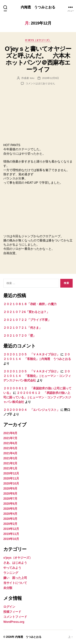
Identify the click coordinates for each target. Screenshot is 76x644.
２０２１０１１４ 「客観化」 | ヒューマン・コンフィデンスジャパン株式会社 (37, 376)
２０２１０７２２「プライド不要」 (27, 320)
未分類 (8, 588)
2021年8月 (10, 433)
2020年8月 (10, 494)
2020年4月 (10, 514)
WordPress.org (14, 622)
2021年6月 (10, 443)
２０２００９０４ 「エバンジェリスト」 (31, 410)
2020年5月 (10, 509)
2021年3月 (10, 458)
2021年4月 (10, 453)
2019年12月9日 (51, 78)
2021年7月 (10, 438)
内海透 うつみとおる (38, 7)
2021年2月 (10, 463)
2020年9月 (10, 489)
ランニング (11, 573)
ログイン (9, 607)
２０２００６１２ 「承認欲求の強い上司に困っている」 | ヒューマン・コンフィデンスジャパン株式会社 (37, 397)
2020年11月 (11, 478)
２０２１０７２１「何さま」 (23, 328)
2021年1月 (10, 468)
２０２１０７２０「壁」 (20, 336)
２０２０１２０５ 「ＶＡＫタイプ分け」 (31, 354)
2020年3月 (10, 519)
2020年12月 (11, 473)
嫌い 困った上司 (15, 578)
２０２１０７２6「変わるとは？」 (26, 312)
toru (32, 78)
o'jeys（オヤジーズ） (38, 40)
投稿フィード (12, 612)
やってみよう (12, 568)
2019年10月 (11, 539)
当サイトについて (15, 583)
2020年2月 (10, 524)
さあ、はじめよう (15, 563)
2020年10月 (11, 484)
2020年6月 (10, 504)
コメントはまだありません (40, 83)
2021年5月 (10, 448)
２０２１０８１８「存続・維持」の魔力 (30, 304)
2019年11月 (11, 534)
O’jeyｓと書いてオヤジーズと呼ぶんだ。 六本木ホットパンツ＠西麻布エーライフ (38, 59)
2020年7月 (10, 499)
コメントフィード (15, 617)
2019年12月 (11, 529)
